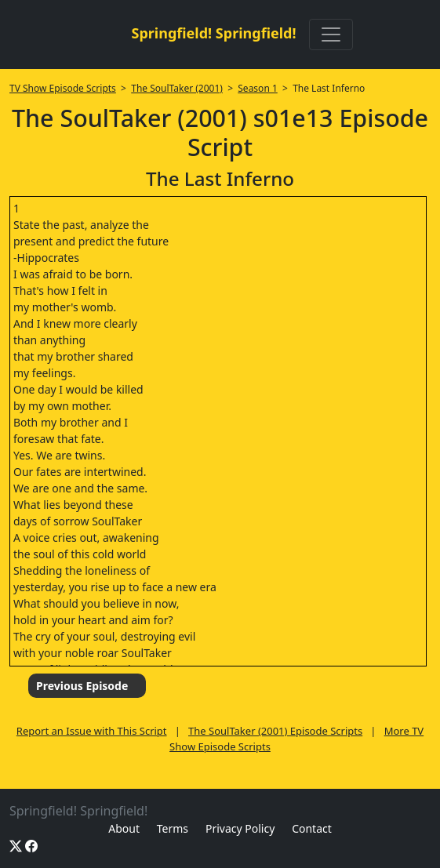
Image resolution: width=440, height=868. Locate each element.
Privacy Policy (240, 828)
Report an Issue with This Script (92, 731)
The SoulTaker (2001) (177, 88)
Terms (173, 828)
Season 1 (258, 88)
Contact (312, 828)
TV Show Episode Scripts (63, 88)
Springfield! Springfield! (213, 33)
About (124, 828)
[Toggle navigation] (331, 35)
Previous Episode (82, 686)
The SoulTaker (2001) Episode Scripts (275, 731)
